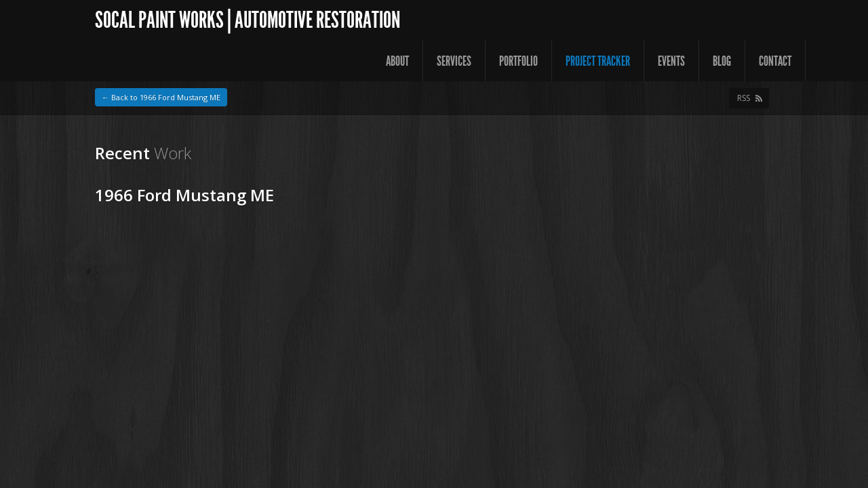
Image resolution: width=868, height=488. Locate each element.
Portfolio (518, 61)
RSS (744, 98)
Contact (775, 61)
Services (454, 61)
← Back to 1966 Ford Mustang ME (161, 97)
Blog (722, 61)
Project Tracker (598, 61)
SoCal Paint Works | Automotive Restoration (248, 20)
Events (671, 61)
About (397, 61)
